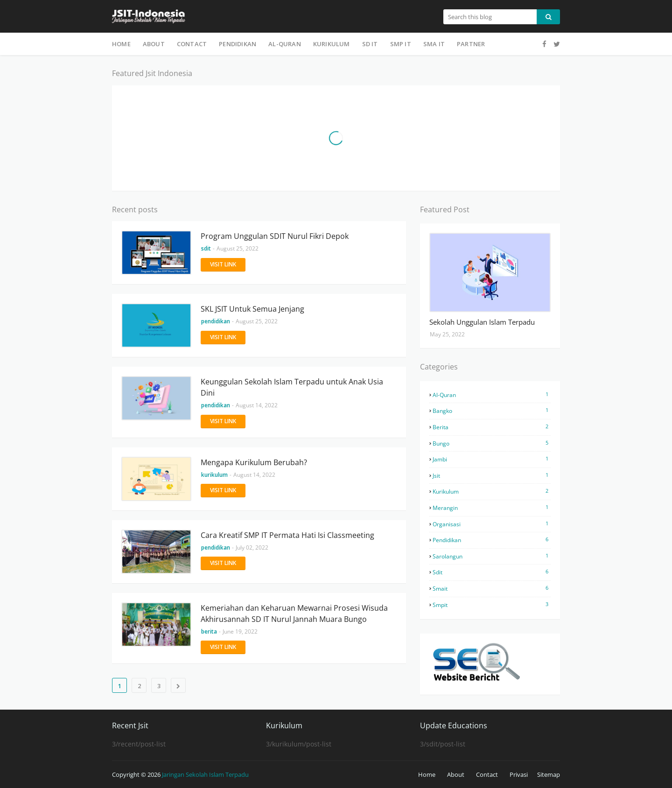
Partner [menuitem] (471, 44)
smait (492, 588)
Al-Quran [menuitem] (285, 44)
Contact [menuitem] (192, 44)
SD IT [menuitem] (370, 44)
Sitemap (549, 774)
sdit (492, 572)
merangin (492, 508)
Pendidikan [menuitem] (238, 44)
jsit (492, 475)
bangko (492, 411)
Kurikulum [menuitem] (332, 44)
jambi (492, 459)
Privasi (519, 774)
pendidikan (492, 540)
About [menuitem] (154, 44)
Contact (487, 774)
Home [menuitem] (121, 44)
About (456, 774)
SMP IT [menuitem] (401, 44)
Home (427, 774)
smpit (492, 605)
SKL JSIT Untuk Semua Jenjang (252, 309)
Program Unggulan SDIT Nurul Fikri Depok (275, 236)
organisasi (492, 524)
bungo (492, 443)
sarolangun (492, 556)
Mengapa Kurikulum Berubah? (254, 462)
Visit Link (223, 264)
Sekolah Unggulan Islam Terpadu (482, 322)
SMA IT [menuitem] (434, 44)
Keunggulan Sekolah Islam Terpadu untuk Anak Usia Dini (292, 387)
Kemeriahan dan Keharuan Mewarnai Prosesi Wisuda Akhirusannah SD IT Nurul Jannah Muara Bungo (294, 614)
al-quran (492, 395)
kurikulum (492, 491)
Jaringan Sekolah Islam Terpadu (205, 774)
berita (492, 427)
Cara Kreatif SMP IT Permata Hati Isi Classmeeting (287, 535)
